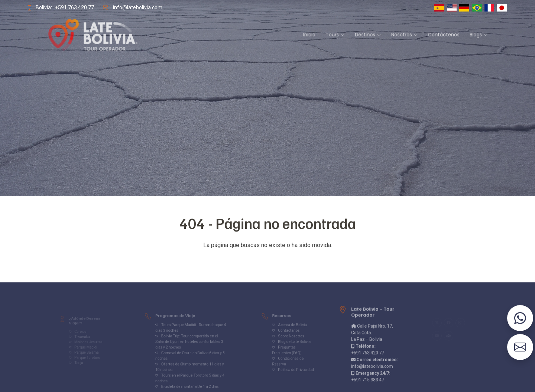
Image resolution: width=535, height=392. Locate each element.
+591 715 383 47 (368, 373)
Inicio (296, 35)
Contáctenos (389, 35)
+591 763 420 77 (68, 8)
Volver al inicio (267, 260)
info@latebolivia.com (133, 8)
